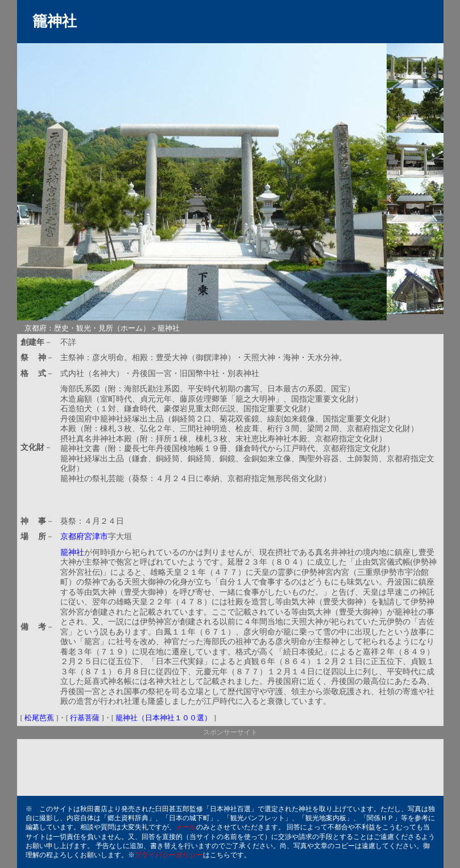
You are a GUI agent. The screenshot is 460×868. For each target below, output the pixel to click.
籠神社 (72, 552)
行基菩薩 (85, 718)
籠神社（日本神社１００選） (163, 718)
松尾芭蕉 (39, 718)
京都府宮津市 (84, 537)
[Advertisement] (193, 496)
